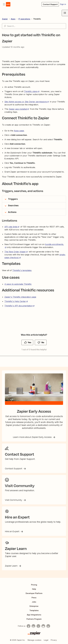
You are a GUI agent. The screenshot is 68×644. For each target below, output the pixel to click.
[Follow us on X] (38, 626)
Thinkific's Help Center (15, 301)
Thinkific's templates (22, 270)
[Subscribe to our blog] (48, 626)
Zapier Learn (11, 566)
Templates (34, 610)
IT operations (24, 19)
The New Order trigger (15, 252)
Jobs (34, 602)
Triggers (13, 199)
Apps (13, 19)
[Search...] (34, 26)
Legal (46, 640)
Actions (12, 212)
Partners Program (34, 619)
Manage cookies (34, 640)
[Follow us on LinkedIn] (33, 626)
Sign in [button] (63, 4)
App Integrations (34, 615)
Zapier (5, 19)
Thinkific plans (31, 91)
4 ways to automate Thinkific (18, 284)
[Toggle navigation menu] (4, 4)
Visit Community (14, 500)
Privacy (54, 640)
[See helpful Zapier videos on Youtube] (43, 626)
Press (34, 598)
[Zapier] (34, 633)
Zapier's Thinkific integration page (20, 297)
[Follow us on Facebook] (29, 626)
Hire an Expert (12, 531)
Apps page (19, 131)
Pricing (34, 585)
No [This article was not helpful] (43, 342)
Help (34, 589)
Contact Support (14, 468)
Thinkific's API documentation (19, 306)
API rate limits (11, 227)
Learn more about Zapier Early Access (33, 437)
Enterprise (34, 606)
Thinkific (37, 19)
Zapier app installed (18, 109)
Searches (13, 205)
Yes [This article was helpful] (29, 342)
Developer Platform (34, 593)
